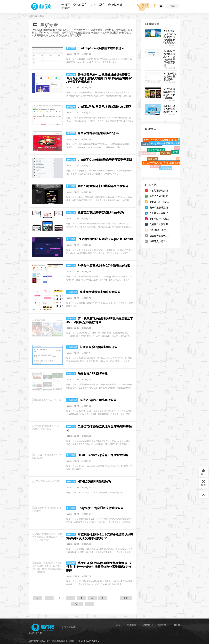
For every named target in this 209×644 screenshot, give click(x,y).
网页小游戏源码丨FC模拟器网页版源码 (103, 186)
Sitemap (146, 625)
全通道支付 (166, 169)
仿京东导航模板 (156, 153)
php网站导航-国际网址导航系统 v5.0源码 (104, 107)
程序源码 (99, 5)
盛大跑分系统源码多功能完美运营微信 (162, 165)
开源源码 (179, 149)
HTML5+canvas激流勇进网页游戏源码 (103, 455)
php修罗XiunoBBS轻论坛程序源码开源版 (105, 160)
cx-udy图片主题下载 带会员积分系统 (168, 146)
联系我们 (131, 625)
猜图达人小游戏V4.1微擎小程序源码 (168, 241)
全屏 (203, 483)
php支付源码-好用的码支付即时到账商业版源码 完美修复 (170, 37)
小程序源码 (72, 292)
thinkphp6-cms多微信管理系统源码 (101, 48)
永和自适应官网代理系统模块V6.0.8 (170, 109)
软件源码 (71, 133)
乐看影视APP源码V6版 (93, 374)
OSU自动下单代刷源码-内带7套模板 (168, 230)
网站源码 (71, 48)
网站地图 (161, 625)
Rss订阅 (176, 625)
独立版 (175, 154)
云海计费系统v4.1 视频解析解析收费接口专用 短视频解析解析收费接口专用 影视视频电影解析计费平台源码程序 (99, 78)
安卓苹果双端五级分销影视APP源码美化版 (171, 208)
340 (126, 598)
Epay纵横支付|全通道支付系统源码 (100, 508)
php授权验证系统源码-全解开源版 (167, 219)
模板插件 (153, 161)
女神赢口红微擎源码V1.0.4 (163, 224)
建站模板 (117, 5)
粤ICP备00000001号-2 (88, 641)
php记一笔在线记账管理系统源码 (170, 76)
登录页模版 (156, 139)
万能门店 (166, 156)
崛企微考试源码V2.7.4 (161, 236)
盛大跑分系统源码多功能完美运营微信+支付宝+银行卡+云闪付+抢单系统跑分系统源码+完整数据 (99, 567)
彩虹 (179, 159)
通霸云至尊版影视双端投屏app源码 (101, 213)
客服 (203, 472)
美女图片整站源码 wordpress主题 (160, 142)
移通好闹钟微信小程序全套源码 (100, 292)
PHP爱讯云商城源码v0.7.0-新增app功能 (104, 266)
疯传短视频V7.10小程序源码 (98, 400)
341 (77, 604)
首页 (67, 5)
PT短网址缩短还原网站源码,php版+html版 (105, 239)
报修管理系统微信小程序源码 (99, 347)
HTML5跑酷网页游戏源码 (94, 482)
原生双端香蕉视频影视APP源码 (98, 133)
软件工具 (82, 5)
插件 (67, 8)
